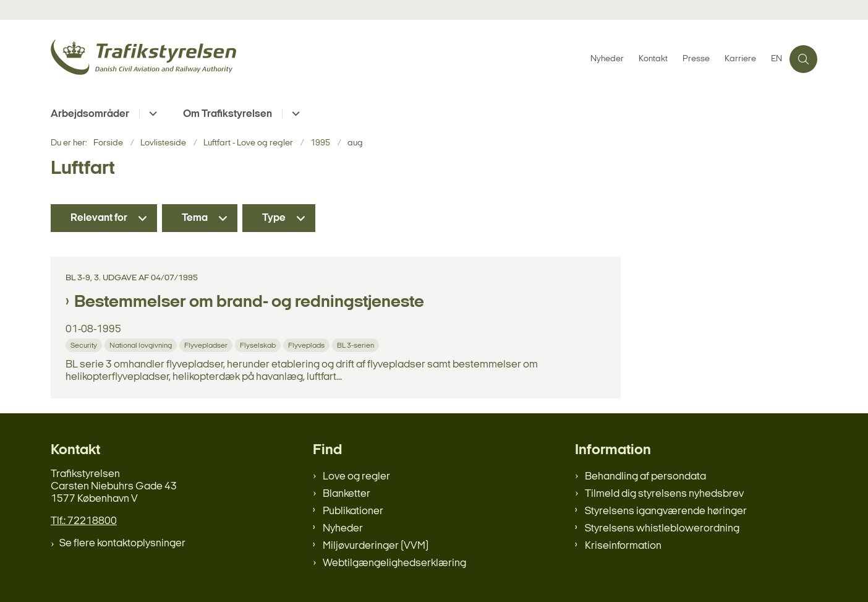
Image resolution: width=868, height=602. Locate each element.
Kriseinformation (623, 546)
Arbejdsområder (90, 114)
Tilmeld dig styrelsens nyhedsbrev (664, 494)
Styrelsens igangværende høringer (666, 511)
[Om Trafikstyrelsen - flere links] (294, 114)
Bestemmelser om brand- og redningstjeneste (249, 303)
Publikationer (353, 511)
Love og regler (356, 477)
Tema (195, 218)
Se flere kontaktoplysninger (122, 544)
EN (777, 59)
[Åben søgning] (803, 59)
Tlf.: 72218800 (84, 521)
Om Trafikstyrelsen (228, 114)
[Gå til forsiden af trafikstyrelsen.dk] (317, 59)
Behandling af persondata (645, 477)
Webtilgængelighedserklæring (394, 563)
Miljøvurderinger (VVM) (376, 546)
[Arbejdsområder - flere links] (151, 114)
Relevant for (99, 218)
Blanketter (347, 494)
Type (274, 218)
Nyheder (343, 529)
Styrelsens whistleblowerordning (662, 529)
